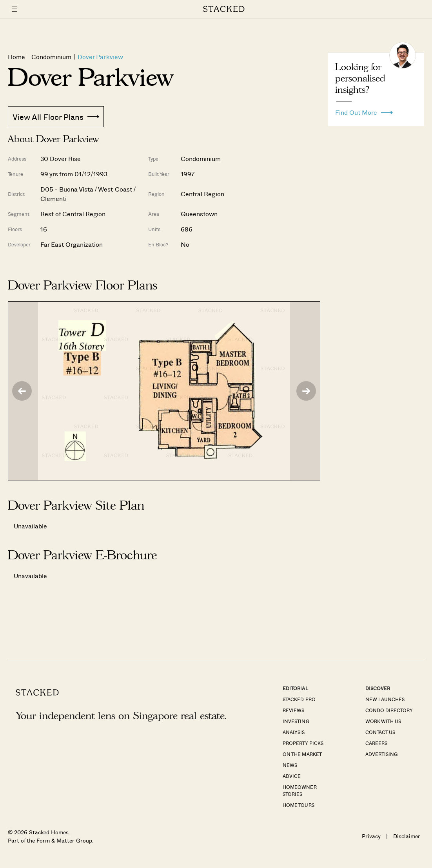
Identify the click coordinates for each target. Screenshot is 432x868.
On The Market (302, 754)
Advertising (381, 754)
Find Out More (364, 110)
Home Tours (298, 805)
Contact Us (380, 732)
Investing (296, 721)
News (290, 765)
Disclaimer (407, 836)
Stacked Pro (299, 699)
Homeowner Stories (299, 790)
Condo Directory (389, 710)
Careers (376, 743)
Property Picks (303, 743)
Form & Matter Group (64, 840)
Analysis (294, 732)
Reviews (293, 710)
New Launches (385, 699)
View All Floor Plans (56, 117)
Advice (292, 776)
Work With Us (383, 721)
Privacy (371, 836)
